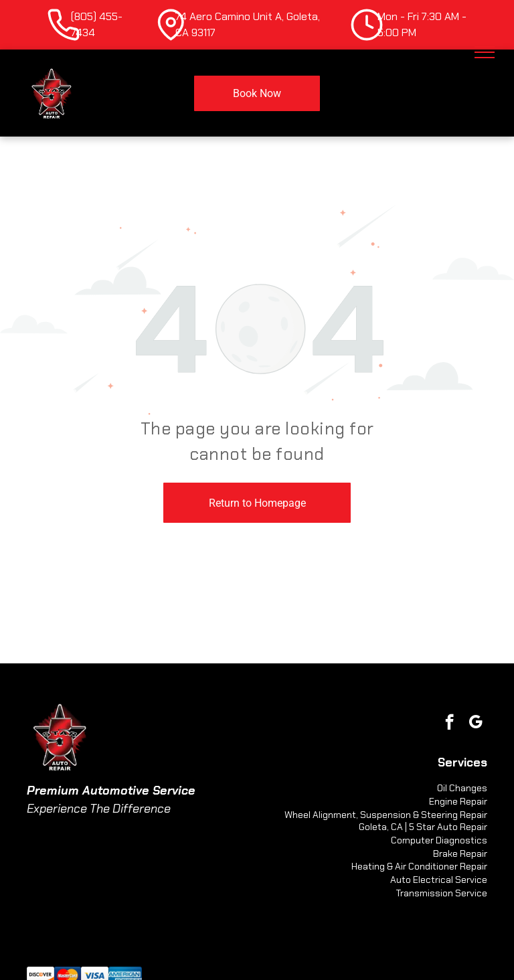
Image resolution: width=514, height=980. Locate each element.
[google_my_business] (476, 724)
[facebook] (449, 724)
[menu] (485, 52)
